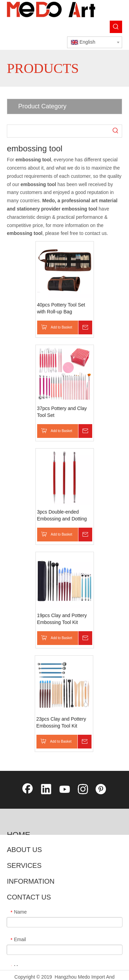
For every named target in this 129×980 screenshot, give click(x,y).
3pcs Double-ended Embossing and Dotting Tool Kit (62, 516)
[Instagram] (83, 790)
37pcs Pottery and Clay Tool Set (62, 412)
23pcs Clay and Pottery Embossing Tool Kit (61, 722)
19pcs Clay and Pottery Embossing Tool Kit (62, 619)
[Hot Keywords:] (116, 27)
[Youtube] (65, 790)
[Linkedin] (46, 790)
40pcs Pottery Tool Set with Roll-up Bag (61, 308)
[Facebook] (28, 790)
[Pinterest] (101, 790)
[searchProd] (58, 131)
